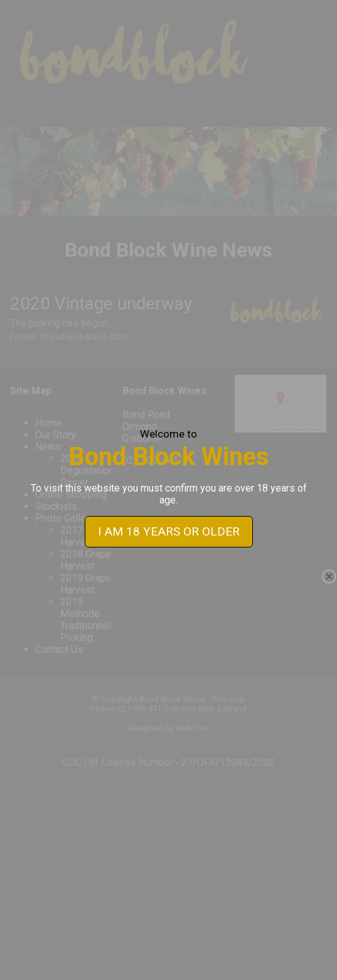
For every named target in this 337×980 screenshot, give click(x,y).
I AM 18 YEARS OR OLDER (169, 518)
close (329, 563)
